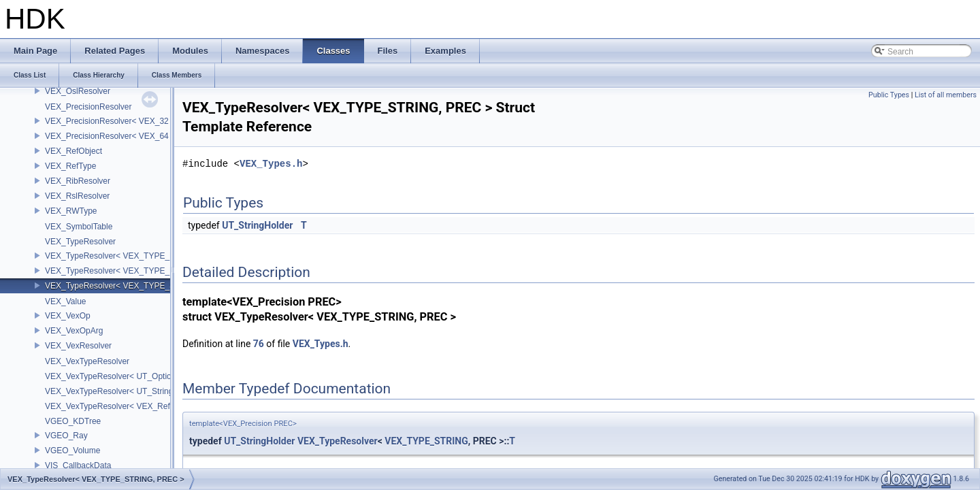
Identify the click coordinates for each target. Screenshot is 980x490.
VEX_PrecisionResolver (88, 107)
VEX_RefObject (73, 151)
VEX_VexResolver (78, 346)
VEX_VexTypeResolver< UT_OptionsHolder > (128, 376)
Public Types (889, 95)
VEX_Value (66, 301)
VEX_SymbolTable (79, 227)
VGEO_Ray (66, 436)
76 (259, 344)
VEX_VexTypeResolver (87, 361)
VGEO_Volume (72, 451)
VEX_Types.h (271, 164)
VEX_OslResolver (78, 91)
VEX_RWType (71, 211)
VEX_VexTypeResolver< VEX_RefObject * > (126, 406)
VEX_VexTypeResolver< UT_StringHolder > (125, 391)
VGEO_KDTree (73, 421)
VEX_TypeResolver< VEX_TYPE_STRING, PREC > (140, 286)
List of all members (946, 95)
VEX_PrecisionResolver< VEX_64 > (110, 136)
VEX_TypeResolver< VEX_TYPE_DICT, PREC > (133, 271)
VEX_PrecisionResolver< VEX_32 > (110, 121)
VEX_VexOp (68, 316)
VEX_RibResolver (78, 181)
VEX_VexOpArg (74, 331)
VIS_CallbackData (78, 465)
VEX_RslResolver (77, 196)
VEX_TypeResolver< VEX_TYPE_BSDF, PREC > (135, 256)
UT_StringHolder (257, 225)
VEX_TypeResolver (80, 242)
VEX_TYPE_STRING (426, 441)
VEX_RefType (70, 166)
